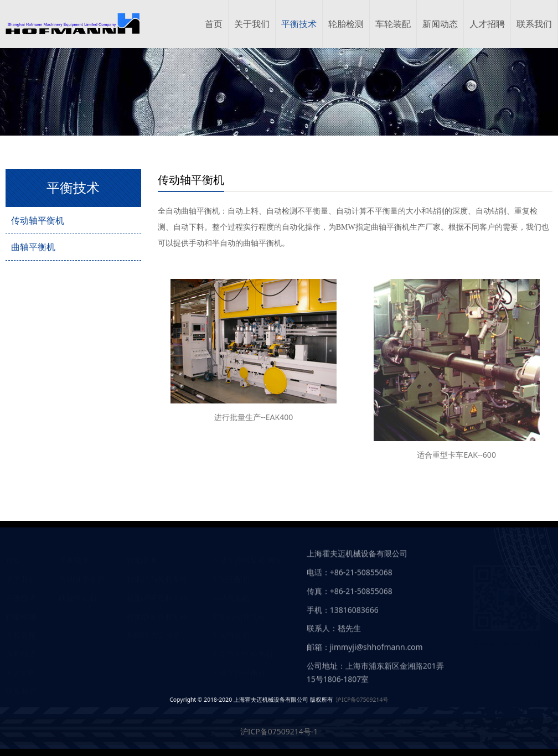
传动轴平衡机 (38, 220)
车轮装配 (393, 24)
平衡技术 (299, 24)
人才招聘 (487, 24)
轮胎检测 (346, 24)
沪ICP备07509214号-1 (279, 731)
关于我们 (252, 24)
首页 (214, 24)
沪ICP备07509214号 (319, 699)
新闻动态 (440, 24)
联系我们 (534, 24)
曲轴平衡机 (33, 247)
